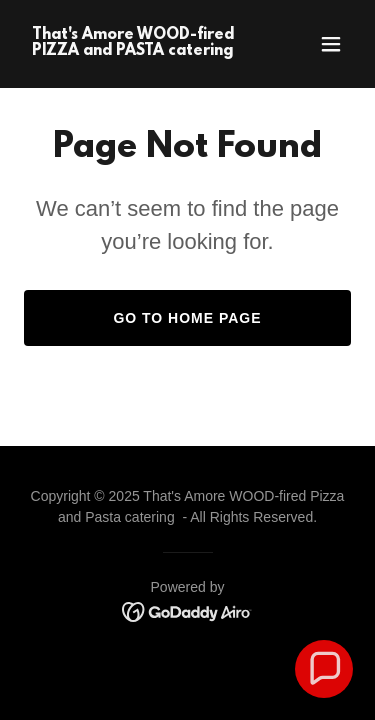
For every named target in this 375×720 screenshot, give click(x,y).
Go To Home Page (187, 318)
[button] (331, 44)
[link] (138, 49)
